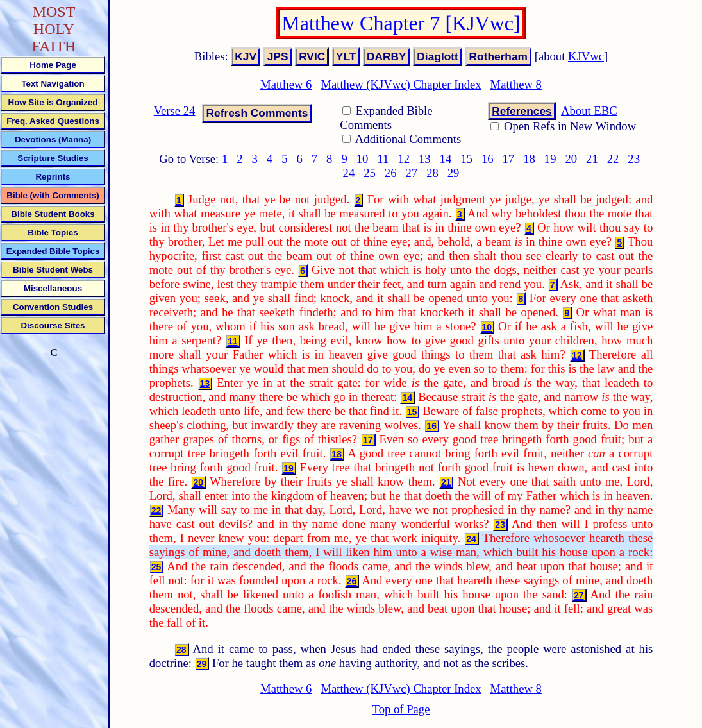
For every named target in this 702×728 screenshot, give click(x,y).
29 (454, 173)
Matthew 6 (286, 84)
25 (370, 173)
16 (488, 159)
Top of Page (401, 709)
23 (634, 159)
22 (613, 159)
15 (466, 159)
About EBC (589, 111)
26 (391, 173)
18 (529, 159)
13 (425, 159)
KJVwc (586, 56)
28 (432, 173)
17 (509, 159)
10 (363, 159)
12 (404, 159)
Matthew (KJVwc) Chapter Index (401, 84)
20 (571, 159)
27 (411, 173)
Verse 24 (175, 111)
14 (446, 159)
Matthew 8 (516, 84)
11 (383, 159)
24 (349, 173)
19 (550, 159)
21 (592, 159)
